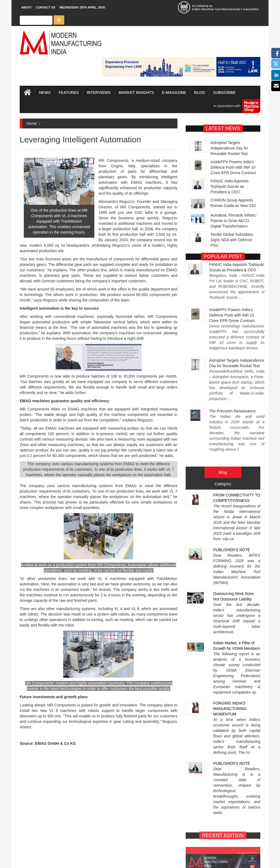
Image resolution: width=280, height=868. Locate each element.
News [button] (45, 93)
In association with (235, 106)
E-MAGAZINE (202, 729)
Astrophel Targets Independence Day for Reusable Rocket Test (229, 148)
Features (69, 93)
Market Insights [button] (136, 93)
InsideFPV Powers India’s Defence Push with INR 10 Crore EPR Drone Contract (233, 167)
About (26, 7)
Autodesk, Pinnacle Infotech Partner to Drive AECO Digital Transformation (234, 221)
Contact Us (46, 7)
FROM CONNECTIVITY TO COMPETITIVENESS (237, 421)
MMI (155, 854)
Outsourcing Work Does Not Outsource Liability (234, 473)
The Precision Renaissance (232, 358)
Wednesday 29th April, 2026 (82, 7)
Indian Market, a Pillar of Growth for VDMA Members (237, 502)
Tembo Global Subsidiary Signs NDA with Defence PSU (232, 240)
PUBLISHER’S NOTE (232, 447)
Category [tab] (223, 407)
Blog (200, 93)
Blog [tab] (223, 396)
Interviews (99, 93)
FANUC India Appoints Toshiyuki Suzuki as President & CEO (230, 186)
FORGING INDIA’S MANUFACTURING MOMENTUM (230, 533)
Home (32, 123)
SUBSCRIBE (244, 729)
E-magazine (174, 93)
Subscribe (224, 93)
